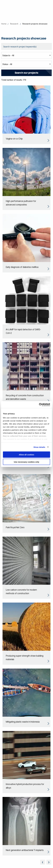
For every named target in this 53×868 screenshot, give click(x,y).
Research (14, 24)
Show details (39, 447)
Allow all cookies (27, 455)
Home (4, 24)
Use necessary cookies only (26, 462)
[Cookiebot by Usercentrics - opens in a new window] (39, 405)
